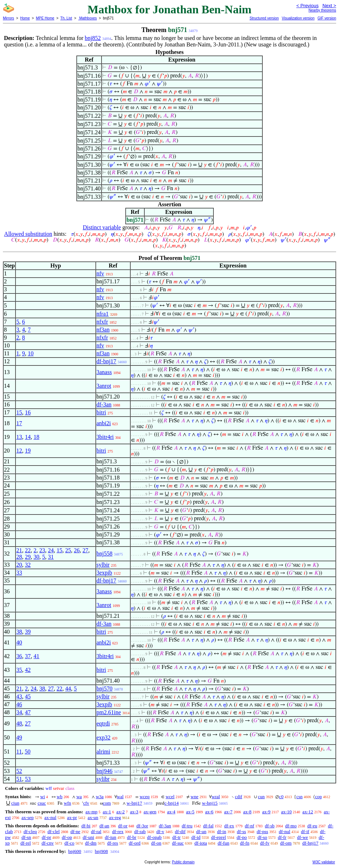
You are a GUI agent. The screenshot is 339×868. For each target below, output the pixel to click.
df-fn (245, 843)
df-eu (312, 826)
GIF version (327, 18)
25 (68, 550)
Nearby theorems (322, 10)
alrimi (103, 752)
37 (28, 656)
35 (19, 670)
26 (77, 550)
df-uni (89, 837)
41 (36, 656)
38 (19, 632)
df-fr (282, 837)
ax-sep (28, 817)
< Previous (307, 6)
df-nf (249, 826)
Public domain (183, 862)
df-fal (208, 826)
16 (28, 412)
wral (216, 797)
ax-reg (115, 817)
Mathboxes (87, 18)
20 (19, 565)
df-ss (241, 831)
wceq (144, 797)
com (107, 803)
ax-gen (150, 812)
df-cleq (30, 831)
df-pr (46, 837)
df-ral (96, 831)
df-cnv (48, 843)
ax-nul (50, 817)
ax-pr (72, 817)
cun (261, 797)
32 (28, 565)
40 (19, 642)
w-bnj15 (210, 803)
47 (28, 712)
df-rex (118, 831)
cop (318, 797)
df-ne (75, 831)
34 (19, 712)
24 (51, 550)
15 (19, 412)
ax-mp (92, 812)
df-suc (178, 843)
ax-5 (190, 812)
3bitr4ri (105, 437)
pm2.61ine (109, 712)
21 (19, 550)
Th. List (66, 18)
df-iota (201, 843)
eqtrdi (103, 723)
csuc (42, 803)
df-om (286, 843)
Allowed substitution (28, 234)
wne (195, 797)
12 (19, 451)
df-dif (180, 831)
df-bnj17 (106, 361)
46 (19, 704)
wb (60, 797)
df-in (222, 831)
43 (19, 696)
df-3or (142, 826)
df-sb (270, 826)
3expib (104, 573)
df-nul (285, 831)
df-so (262, 837)
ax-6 (209, 812)
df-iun (110, 837)
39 (28, 632)
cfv (86, 803)
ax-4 (171, 812)
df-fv (265, 843)
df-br (132, 837)
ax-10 (286, 812)
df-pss (262, 831)
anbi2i (104, 423)
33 (19, 573)
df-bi (86, 826)
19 (28, 451)
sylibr (103, 779)
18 (36, 437)
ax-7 (228, 812)
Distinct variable (102, 227)
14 (28, 437)
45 (28, 696)
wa (79, 797)
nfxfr (102, 322)
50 (28, 752)
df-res (113, 843)
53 (28, 779)
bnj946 (104, 771)
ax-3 (134, 812)
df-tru (187, 826)
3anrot (104, 386)
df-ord (135, 843)
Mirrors (8, 18)
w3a (100, 797)
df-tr (177, 837)
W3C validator (324, 862)
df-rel (26, 843)
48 (19, 723)
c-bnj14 (172, 803)
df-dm (91, 843)
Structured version (264, 18)
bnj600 (74, 851)
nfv (100, 273)
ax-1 (107, 812)
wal (120, 797)
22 (28, 550)
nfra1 (103, 314)
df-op (67, 837)
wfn (67, 803)
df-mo (291, 826)
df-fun (224, 843)
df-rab (140, 831)
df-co (69, 843)
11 (19, 752)
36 (19, 656)
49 (19, 737)
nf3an (103, 330)
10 (31, 353)
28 (19, 557)
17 (19, 423)
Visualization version (298, 18)
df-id (196, 837)
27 (85, 550)
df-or (123, 826)
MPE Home (45, 18)
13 (19, 437)
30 (36, 557)
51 (19, 779)
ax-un (93, 817)
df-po (242, 837)
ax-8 (247, 812)
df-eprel (219, 837)
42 (28, 670)
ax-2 (120, 812)
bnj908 (101, 851)
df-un (201, 831)
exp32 (103, 737)
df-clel (54, 831)
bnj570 (104, 689)
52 (19, 771)
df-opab (154, 837)
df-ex (229, 826)
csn (299, 797)
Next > (329, 6)
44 (68, 689)
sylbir (103, 565)
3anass (104, 372)
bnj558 (104, 554)
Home (25, 18)
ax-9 (266, 812)
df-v (160, 831)
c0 (281, 797)
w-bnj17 (134, 803)
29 (28, 557)
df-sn (26, 837)
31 (51, 557)
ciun (15, 803)
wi (43, 797)
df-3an (104, 404)
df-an (104, 826)
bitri (101, 412)
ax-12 (308, 812)
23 (42, 550)
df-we (303, 837)
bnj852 (93, 38)
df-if (305, 831)
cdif (239, 797)
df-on (156, 843)
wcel (170, 797)
